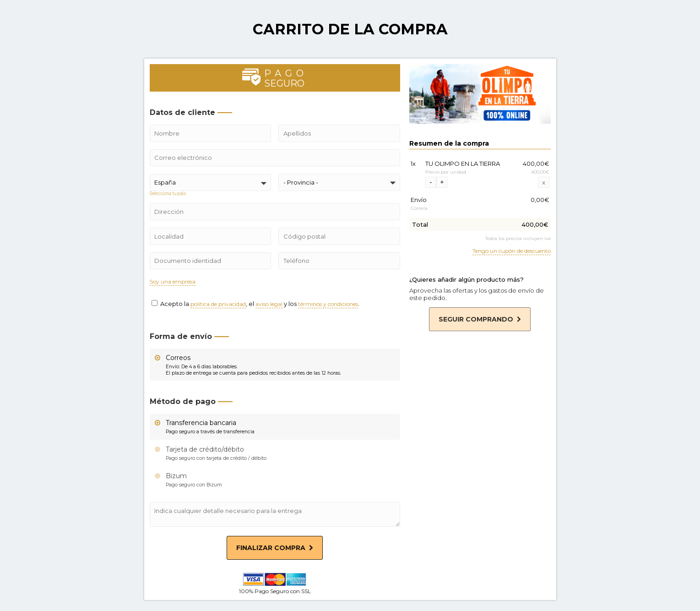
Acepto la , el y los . (255, 304)
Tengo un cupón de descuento (512, 251)
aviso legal (269, 304)
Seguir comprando (480, 319)
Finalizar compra (275, 548)
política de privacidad (218, 304)
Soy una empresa (173, 282)
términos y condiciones (328, 304)
